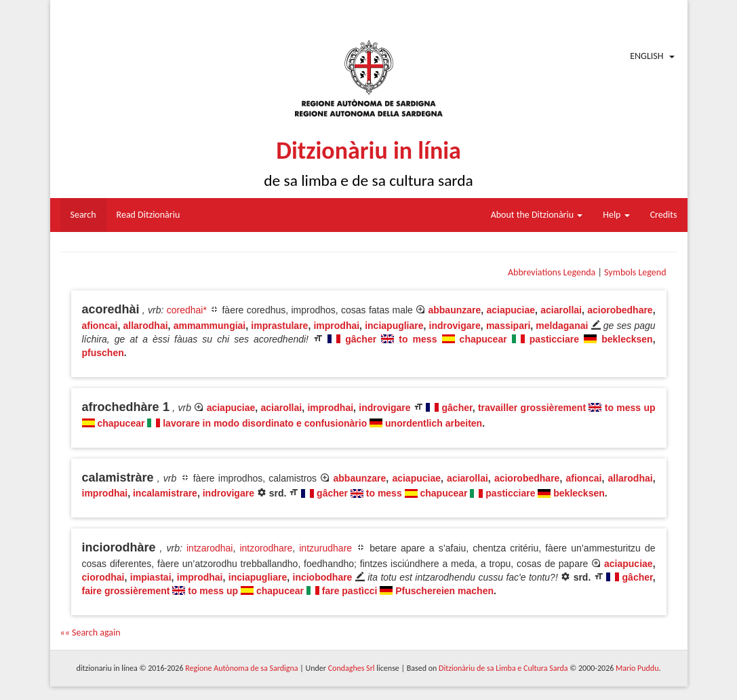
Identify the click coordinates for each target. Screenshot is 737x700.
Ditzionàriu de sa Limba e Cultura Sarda (503, 668)
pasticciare (554, 339)
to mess (418, 339)
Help (616, 215)
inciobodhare (323, 577)
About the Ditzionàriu (537, 215)
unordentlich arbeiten (434, 423)
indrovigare (455, 326)
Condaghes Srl (352, 668)
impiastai (151, 577)
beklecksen (627, 339)
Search (83, 215)
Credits (664, 215)
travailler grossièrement (532, 408)
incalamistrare (165, 493)
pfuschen (103, 353)
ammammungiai (210, 326)
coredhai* (187, 310)
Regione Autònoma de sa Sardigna (241, 668)
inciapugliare (394, 326)
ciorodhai (103, 577)
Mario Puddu (637, 668)
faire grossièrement (126, 591)
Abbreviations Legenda (552, 272)
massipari (508, 326)
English (646, 56)
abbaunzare (454, 310)
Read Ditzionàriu (148, 215)
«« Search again (91, 633)
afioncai (100, 326)
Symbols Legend (635, 272)
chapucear (483, 339)
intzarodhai (210, 548)
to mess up (630, 408)
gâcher (361, 339)
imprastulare (279, 326)
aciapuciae (511, 310)
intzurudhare (325, 548)
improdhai (336, 326)
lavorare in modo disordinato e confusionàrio (265, 423)
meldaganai (562, 326)
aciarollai (561, 310)
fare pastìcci (350, 591)
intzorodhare (266, 548)
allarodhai (145, 326)
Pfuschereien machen (444, 591)
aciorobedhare (620, 310)
